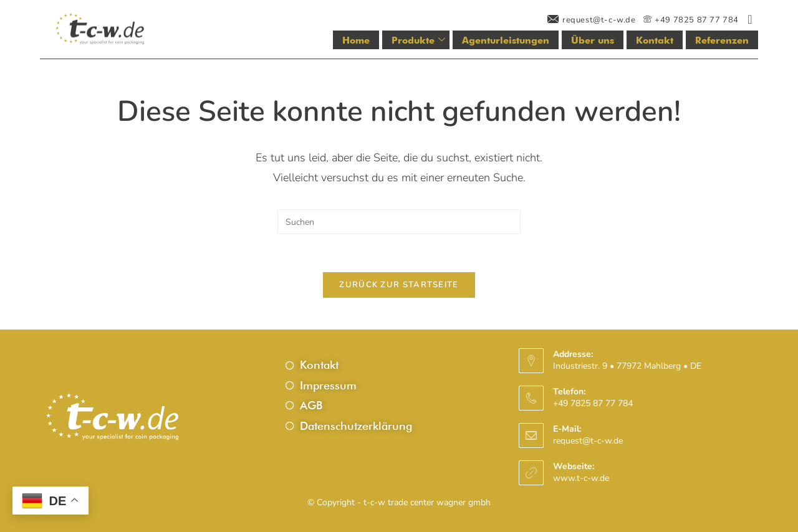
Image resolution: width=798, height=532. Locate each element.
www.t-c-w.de (581, 478)
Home (356, 40)
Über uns (593, 40)
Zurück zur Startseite (399, 285)
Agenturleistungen (506, 40)
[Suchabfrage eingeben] (399, 222)
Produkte (418, 40)
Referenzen (722, 40)
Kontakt (655, 40)
